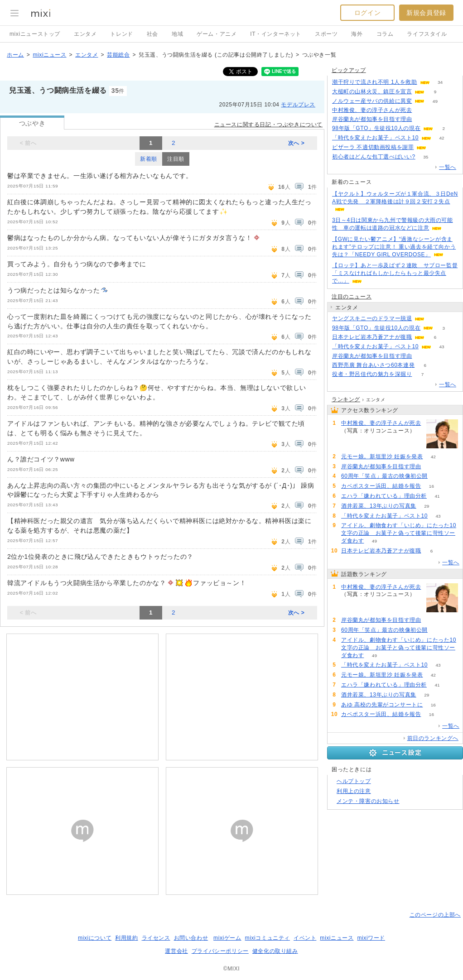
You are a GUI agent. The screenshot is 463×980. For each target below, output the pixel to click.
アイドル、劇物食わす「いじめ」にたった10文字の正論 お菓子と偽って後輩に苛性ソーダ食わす (399, 533)
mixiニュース (49, 55)
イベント (305, 938)
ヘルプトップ (354, 781)
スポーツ (326, 34)
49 (435, 101)
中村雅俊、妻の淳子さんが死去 (372, 110)
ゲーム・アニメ (217, 34)
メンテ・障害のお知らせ (368, 801)
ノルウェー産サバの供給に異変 (372, 101)
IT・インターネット (276, 34)
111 (422, 119)
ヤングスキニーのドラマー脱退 (372, 318)
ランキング (346, 399)
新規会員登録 (426, 13)
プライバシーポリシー (220, 951)
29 (427, 506)
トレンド (121, 34)
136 (422, 110)
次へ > (297, 143)
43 (441, 347)
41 (437, 496)
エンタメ (85, 34)
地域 (177, 34)
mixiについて (95, 938)
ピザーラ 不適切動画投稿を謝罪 (373, 147)
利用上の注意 (354, 791)
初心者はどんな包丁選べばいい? (374, 157)
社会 (152, 34)
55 (437, 147)
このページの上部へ (435, 915)
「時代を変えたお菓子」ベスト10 (375, 138)
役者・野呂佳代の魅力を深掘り (372, 374)
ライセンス (156, 938)
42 (441, 138)
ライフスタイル (427, 34)
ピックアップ (349, 70)
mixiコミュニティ (268, 938)
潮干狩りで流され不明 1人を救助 (375, 82)
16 (432, 486)
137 (352, 439)
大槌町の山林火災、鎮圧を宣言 (372, 91)
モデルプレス (298, 105)
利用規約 (126, 938)
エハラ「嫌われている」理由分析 (384, 496)
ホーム (15, 55)
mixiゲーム (227, 938)
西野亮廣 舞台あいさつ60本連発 (373, 365)
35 (426, 157)
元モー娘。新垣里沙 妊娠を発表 (382, 456)
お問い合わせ (191, 938)
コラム (385, 34)
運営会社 (176, 951)
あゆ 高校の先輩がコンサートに (382, 705)
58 (438, 476)
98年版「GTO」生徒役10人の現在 (376, 128)
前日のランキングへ (433, 738)
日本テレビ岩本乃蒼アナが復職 (372, 337)
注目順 (176, 159)
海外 (357, 34)
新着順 (149, 159)
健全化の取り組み (275, 951)
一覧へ (448, 167)
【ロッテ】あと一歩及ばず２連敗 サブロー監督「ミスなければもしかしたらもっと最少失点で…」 (395, 273)
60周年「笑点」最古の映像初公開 (384, 476)
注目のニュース (352, 297)
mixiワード (371, 938)
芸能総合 (118, 55)
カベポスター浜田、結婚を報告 (381, 486)
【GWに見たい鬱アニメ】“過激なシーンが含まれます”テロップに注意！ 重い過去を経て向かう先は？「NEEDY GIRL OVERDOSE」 (394, 247)
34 (440, 82)
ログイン (367, 13)
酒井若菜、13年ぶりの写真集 (379, 506)
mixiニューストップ (35, 34)
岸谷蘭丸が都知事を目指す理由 (372, 119)
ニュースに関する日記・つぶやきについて (268, 125)
